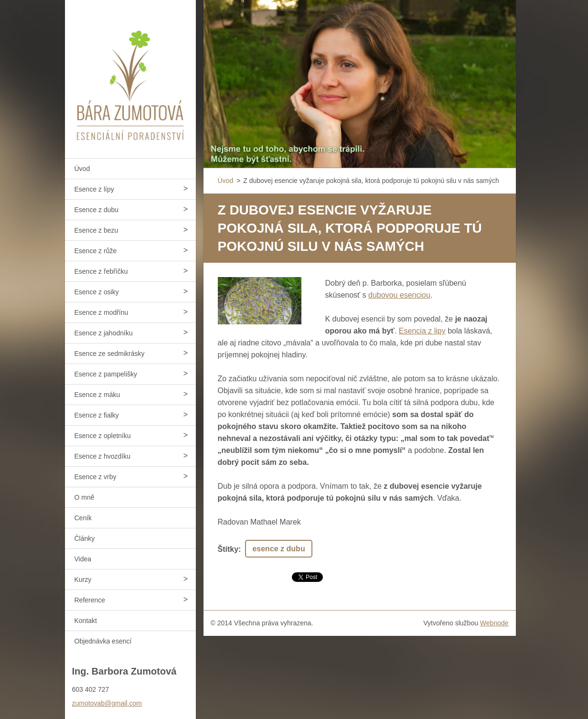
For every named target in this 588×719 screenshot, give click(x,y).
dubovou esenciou (399, 295)
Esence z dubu (97, 210)
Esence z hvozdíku (103, 456)
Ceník (83, 518)
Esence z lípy (94, 189)
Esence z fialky (97, 415)
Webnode (494, 623)
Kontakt (86, 621)
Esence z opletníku (103, 436)
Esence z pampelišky (106, 374)
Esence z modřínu (102, 312)
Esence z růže (96, 251)
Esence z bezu (96, 230)
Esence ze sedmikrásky (110, 354)
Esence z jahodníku (104, 333)
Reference (90, 600)
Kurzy (83, 579)
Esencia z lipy (422, 331)
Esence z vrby (96, 477)
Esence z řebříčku (101, 271)
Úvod (82, 169)
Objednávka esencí (103, 641)
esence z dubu (278, 549)
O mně (85, 497)
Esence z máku (97, 395)
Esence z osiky (97, 292)
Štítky (228, 549)
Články (85, 538)
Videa (83, 559)
